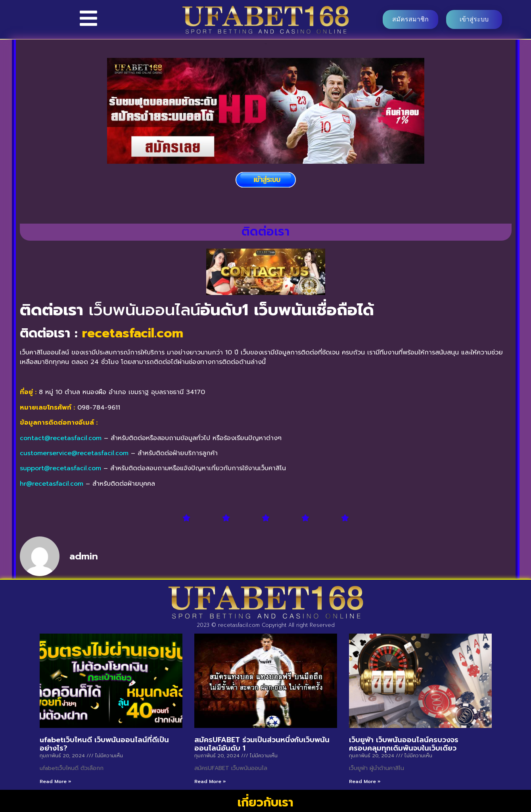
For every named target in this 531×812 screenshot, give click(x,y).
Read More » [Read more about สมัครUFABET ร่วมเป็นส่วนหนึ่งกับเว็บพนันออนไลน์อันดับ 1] (210, 781)
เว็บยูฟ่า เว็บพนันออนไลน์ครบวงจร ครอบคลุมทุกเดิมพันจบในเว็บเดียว (404, 744)
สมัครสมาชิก (410, 19)
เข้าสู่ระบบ (474, 19)
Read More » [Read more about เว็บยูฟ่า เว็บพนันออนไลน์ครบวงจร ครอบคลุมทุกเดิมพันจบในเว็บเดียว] (365, 781)
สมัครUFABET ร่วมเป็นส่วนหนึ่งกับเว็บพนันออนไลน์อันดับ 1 (262, 744)
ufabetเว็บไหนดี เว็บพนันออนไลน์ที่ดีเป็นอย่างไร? (104, 744)
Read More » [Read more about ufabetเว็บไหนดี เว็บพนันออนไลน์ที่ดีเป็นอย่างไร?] (56, 781)
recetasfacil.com (133, 333)
